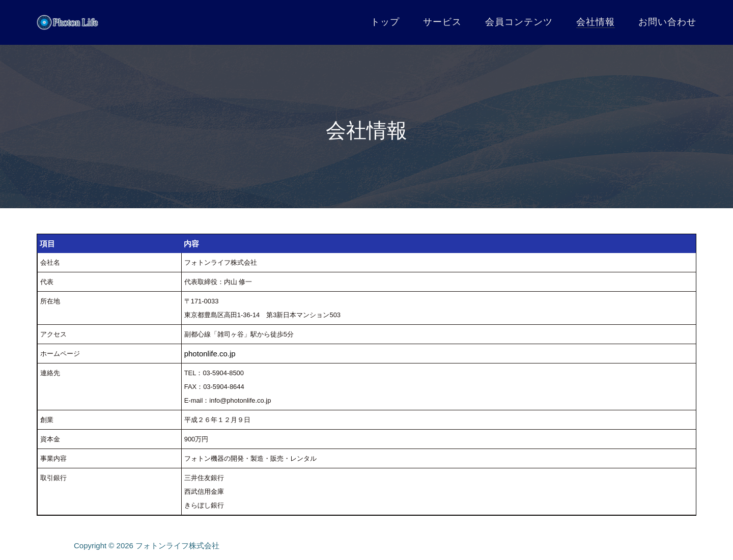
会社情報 (596, 22)
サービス (442, 22)
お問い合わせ (667, 22)
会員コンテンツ (519, 22)
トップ (385, 22)
